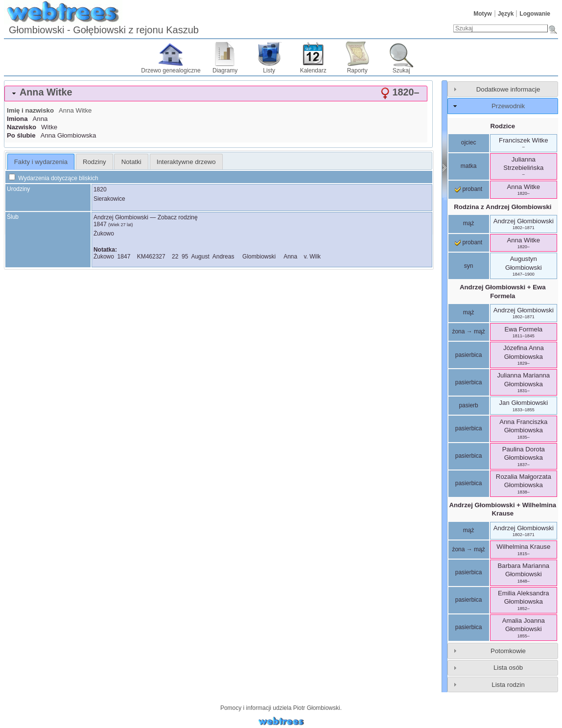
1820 (100, 189)
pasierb (468, 405)
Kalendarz (313, 70)
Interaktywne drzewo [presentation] (186, 162)
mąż (469, 223)
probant (468, 189)
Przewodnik (508, 106)
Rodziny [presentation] (94, 162)
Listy (269, 70)
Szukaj (401, 70)
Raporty (357, 70)
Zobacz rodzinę (178, 217)
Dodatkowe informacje (508, 89)
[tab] (216, 94)
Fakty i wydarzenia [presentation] (41, 162)
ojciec (469, 142)
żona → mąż (468, 331)
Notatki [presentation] (131, 162)
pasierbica (469, 355)
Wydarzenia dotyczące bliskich (54, 178)
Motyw (482, 14)
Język (506, 14)
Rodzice (503, 126)
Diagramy (225, 70)
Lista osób (508, 668)
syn (469, 266)
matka (469, 166)
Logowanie (535, 14)
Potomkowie (508, 651)
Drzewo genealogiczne (171, 70)
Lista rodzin (508, 685)
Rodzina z (503, 207)
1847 (100, 224)
